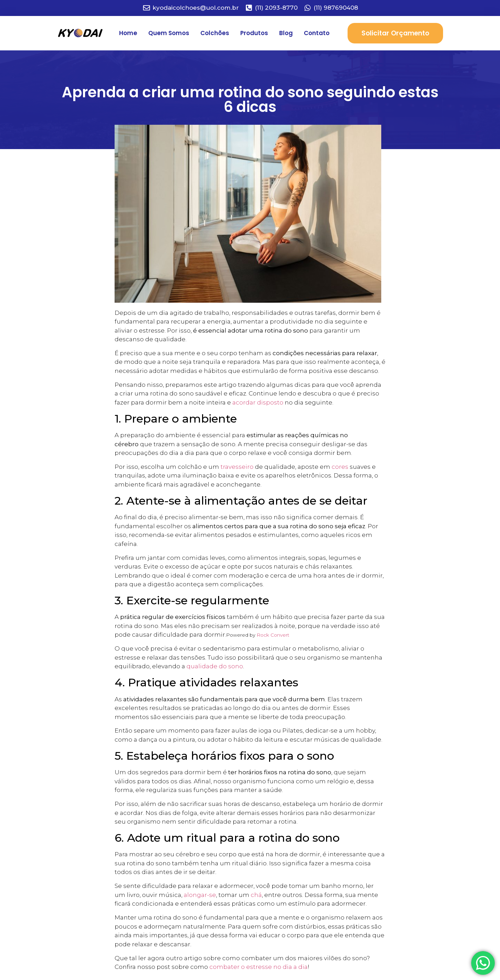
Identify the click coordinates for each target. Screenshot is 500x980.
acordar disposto (258, 402)
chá (256, 895)
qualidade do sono (215, 666)
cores (340, 467)
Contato (317, 33)
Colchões (215, 33)
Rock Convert (273, 635)
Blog (286, 33)
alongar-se (200, 895)
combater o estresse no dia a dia (259, 967)
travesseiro (237, 467)
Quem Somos (169, 33)
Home (128, 33)
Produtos (254, 33)
